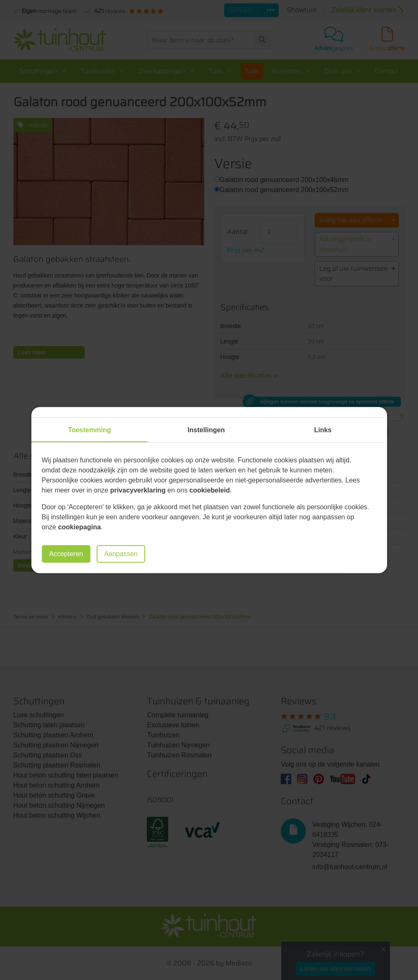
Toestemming (90, 430)
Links (323, 430)
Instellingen (206, 430)
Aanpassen (121, 554)
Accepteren (66, 554)
